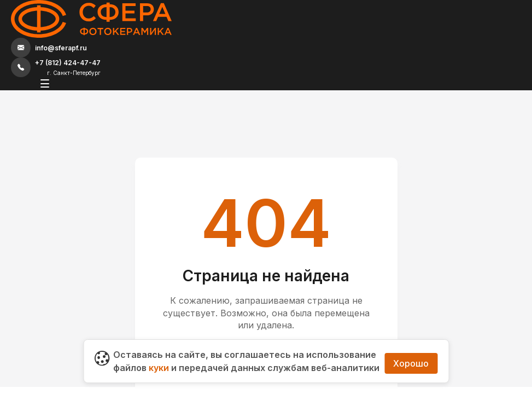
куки (159, 355)
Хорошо (411, 355)
